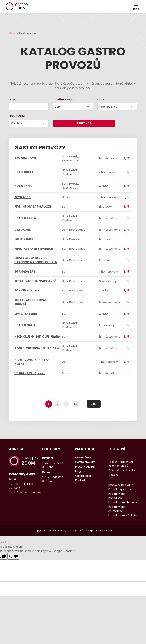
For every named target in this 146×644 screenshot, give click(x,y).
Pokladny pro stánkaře (123, 515)
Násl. (94, 404)
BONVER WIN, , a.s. (27, 290)
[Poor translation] (13, 556)
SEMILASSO (22, 197)
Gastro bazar (84, 476)
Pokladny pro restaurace (117, 496)
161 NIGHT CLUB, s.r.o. (30, 373)
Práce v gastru (85, 467)
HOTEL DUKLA (24, 172)
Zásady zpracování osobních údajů (121, 464)
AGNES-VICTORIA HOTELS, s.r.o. (37, 348)
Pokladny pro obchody (123, 502)
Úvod (13, 33)
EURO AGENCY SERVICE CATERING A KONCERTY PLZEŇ (36, 260)
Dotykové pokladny (121, 485)
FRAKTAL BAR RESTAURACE (34, 249)
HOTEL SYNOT (24, 186)
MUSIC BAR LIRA (26, 314)
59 (76, 404)
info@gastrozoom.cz (28, 493)
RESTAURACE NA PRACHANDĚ (35, 281)
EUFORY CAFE (24, 239)
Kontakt (80, 480)
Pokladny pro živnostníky (117, 509)
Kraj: (101, 99)
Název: (13, 99)
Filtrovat (84, 123)
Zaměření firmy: (64, 99)
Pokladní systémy (120, 489)
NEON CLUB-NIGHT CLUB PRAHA (37, 337)
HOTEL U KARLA (25, 218)
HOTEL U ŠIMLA (25, 325)
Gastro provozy (85, 462)
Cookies (113, 475)
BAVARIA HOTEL (26, 158)
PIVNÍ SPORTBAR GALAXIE (33, 206)
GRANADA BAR (25, 272)
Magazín (81, 471)
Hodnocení (17, 116)
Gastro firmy (83, 457)
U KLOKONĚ (22, 230)
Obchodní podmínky (122, 470)
